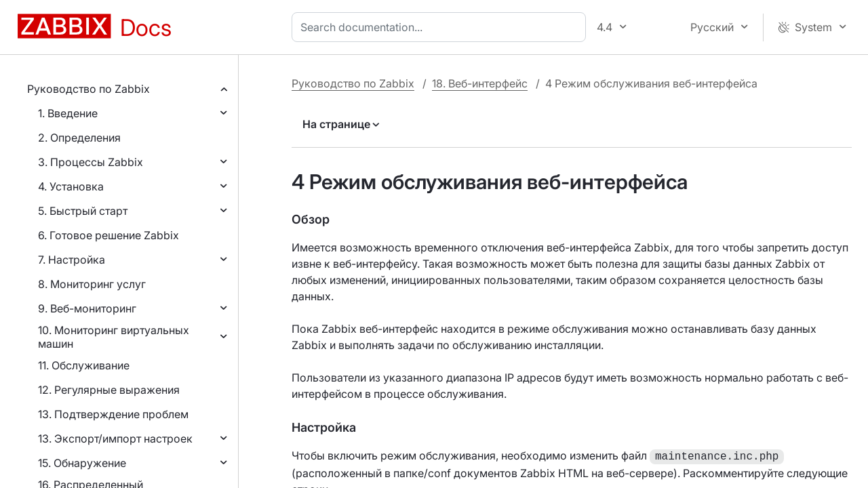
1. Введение (68, 113)
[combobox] (441, 27)
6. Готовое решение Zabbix (108, 235)
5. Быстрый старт (83, 211)
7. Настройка (72, 260)
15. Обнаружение (82, 463)
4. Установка (71, 186)
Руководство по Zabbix (88, 89)
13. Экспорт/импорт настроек (115, 439)
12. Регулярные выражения (109, 390)
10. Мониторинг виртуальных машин (114, 337)
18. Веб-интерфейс (480, 83)
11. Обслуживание (84, 365)
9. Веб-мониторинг (87, 308)
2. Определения (79, 138)
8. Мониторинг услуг (92, 284)
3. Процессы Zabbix (91, 162)
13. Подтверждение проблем (113, 414)
